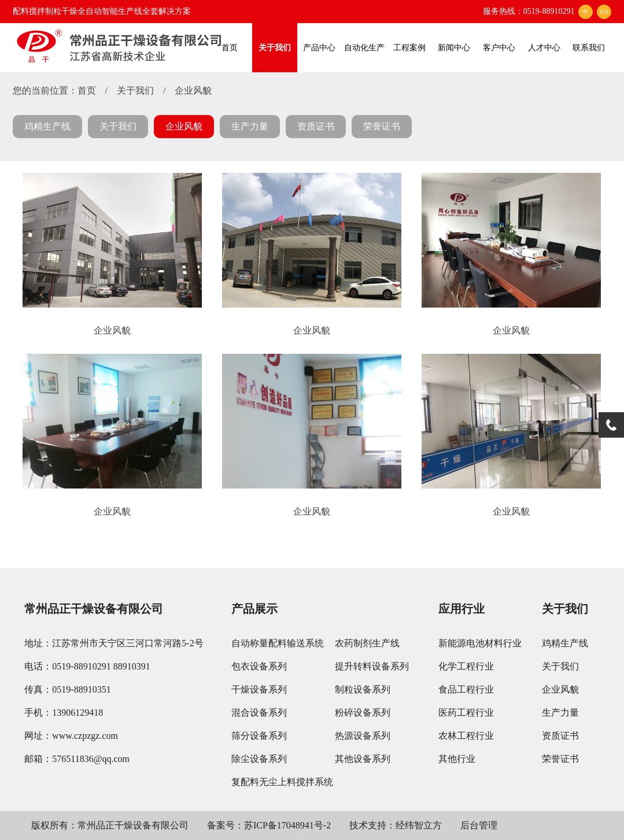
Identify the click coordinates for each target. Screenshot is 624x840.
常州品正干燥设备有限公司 (94, 609)
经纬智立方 (419, 825)
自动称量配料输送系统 (278, 643)
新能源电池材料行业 (480, 643)
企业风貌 (193, 90)
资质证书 (316, 126)
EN (605, 12)
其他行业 (457, 759)
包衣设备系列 (259, 666)
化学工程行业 (466, 666)
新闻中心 (454, 48)
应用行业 (461, 609)
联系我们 (589, 48)
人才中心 (544, 48)
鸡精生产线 (47, 126)
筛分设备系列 (259, 736)
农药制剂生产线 (367, 643)
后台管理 (479, 825)
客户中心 (499, 48)
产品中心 (319, 48)
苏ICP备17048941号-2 (287, 825)
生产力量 (250, 126)
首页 (230, 48)
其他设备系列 (363, 759)
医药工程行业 (466, 713)
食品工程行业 (466, 689)
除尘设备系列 (259, 759)
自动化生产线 (364, 58)
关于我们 (275, 48)
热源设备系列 (363, 736)
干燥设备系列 (259, 689)
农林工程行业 (466, 736)
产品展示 (254, 609)
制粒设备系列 (363, 689)
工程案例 (409, 48)
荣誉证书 (382, 126)
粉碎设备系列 (363, 713)
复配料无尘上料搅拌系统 (282, 782)
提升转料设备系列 (372, 666)
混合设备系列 (259, 713)
